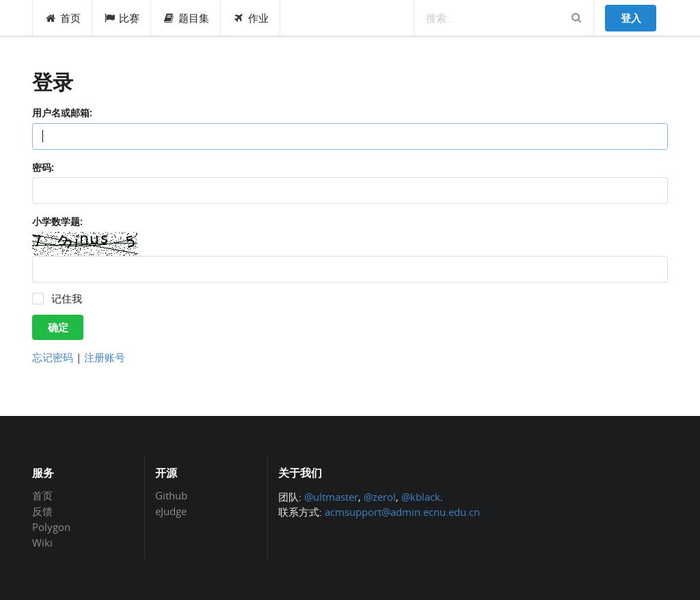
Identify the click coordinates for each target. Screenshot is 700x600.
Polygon (51, 527)
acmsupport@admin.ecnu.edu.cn (402, 512)
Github (171, 496)
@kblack (421, 497)
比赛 (122, 18)
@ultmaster (331, 497)
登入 (631, 18)
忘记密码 (53, 357)
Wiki (42, 542)
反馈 (42, 511)
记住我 (67, 299)
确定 (58, 327)
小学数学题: (57, 221)
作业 (251, 18)
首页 (63, 18)
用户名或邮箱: (62, 113)
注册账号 (105, 357)
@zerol (380, 497)
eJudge (171, 511)
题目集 (186, 18)
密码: (43, 167)
